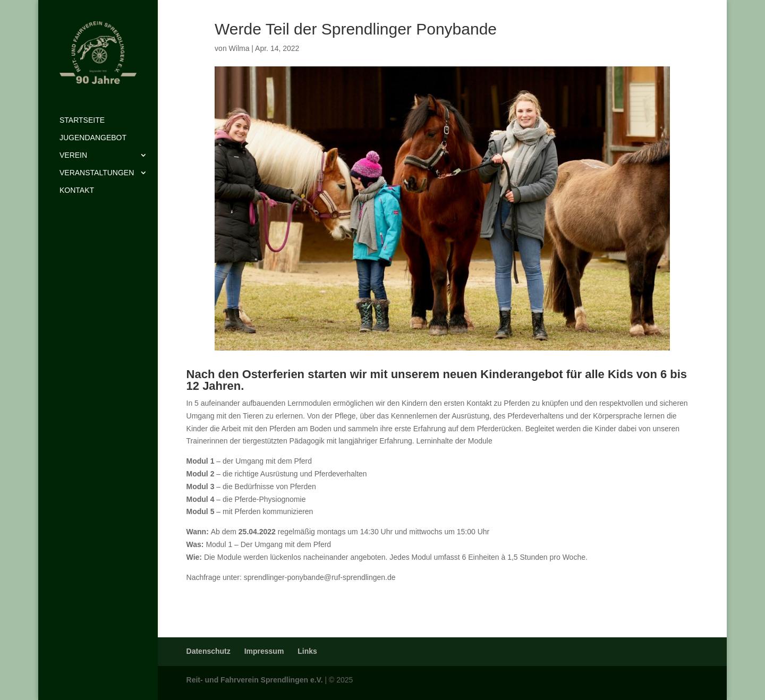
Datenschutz (209, 651)
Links (307, 651)
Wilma (239, 48)
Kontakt (77, 190)
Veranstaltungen (97, 173)
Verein (73, 155)
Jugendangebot (93, 138)
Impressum (264, 651)
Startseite (82, 120)
